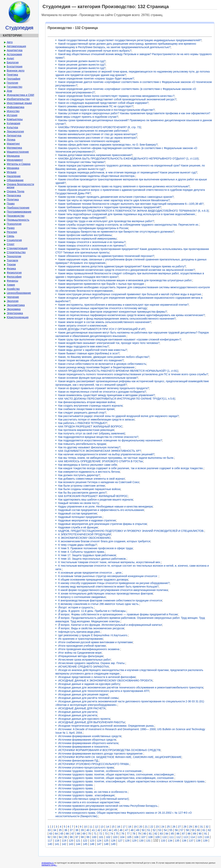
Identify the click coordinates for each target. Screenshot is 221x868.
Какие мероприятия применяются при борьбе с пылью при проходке (102, 284)
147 (99, 844)
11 (91, 827)
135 (177, 841)
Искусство (13, 111)
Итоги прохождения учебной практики (82, 646)
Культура (12, 127)
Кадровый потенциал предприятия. (80, 517)
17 (124, 827)
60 (198, 830)
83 (161, 834)
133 (163, 841)
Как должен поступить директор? (79, 475)
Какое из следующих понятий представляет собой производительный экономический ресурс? (117, 99)
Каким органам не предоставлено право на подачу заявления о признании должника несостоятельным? (124, 186)
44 (110, 830)
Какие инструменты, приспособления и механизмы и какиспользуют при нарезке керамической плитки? (123, 305)
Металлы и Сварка (19, 164)
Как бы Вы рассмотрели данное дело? (82, 493)
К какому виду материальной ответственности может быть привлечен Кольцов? (108, 587)
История (12, 115)
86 (178, 834)
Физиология (14, 273)
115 (200, 837)
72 (101, 834)
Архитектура (15, 50)
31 (201, 827)
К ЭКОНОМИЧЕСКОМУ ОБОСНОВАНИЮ (84, 538)
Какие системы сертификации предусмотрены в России (93, 228)
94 (60, 837)
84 (167, 834)
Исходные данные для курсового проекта (84, 719)
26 (174, 827)
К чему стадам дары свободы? (78, 545)
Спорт (11, 244)
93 (55, 837)
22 (152, 827)
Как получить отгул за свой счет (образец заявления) (92, 433)
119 (64, 841)
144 (78, 844)
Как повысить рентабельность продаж (82, 444)
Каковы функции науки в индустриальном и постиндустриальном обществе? (106, 110)
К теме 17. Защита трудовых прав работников (87, 555)
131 (148, 841)
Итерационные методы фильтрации (81, 656)
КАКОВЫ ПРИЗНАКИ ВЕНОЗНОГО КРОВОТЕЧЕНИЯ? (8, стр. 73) (100, 127)
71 (95, 834)
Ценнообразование (19, 293)
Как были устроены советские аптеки (82, 486)
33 (49, 830)
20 (141, 827)
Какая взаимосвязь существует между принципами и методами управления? (107, 395)
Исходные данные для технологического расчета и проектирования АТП (104, 691)
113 (186, 837)
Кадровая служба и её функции (78, 527)
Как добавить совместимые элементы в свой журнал (92, 479)
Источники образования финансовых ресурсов (88, 809)
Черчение (13, 297)
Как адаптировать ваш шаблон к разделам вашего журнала (96, 500)
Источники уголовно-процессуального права (86, 767)
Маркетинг (13, 144)
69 (84, 834)
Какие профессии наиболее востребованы (85, 235)
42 (99, 830)
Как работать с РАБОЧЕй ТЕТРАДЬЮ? (83, 423)
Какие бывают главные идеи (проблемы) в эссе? (89, 353)
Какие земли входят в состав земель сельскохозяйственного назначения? (105, 322)
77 (128, 834)
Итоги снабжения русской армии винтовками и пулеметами (96, 642)
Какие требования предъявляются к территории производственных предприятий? (110, 207)
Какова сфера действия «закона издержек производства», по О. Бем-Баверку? (108, 145)
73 (106, 834)
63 (51, 834)
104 (122, 837)
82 (156, 834)
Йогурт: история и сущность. (76, 607)
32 (207, 827)
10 (85, 827)
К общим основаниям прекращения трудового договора (93, 580)
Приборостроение (18, 208)
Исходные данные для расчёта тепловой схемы (88, 698)
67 (73, 834)
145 (85, 844)
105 (129, 837)
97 (77, 837)
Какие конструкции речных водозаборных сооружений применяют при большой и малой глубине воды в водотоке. (130, 294)
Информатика (15, 107)
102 (108, 837)
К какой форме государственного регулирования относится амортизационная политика (113, 590)
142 (64, 844)
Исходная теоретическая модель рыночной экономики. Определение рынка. (106, 726)
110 (164, 837)
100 (94, 837)
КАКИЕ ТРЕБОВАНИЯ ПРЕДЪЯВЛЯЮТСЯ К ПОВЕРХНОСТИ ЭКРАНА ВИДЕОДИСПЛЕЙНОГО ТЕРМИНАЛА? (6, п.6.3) (133, 211)
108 (150, 837)
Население (14, 176)
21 (146, 827)
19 (135, 827)
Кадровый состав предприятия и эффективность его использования (101, 510)
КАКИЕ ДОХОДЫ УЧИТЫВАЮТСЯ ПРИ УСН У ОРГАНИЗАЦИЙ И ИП (102, 329)
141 (57, 844)
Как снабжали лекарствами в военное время (86, 409)
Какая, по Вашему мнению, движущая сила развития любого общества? (104, 357)
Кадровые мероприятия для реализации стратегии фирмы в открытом (103, 524)
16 (119, 827)
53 (160, 830)
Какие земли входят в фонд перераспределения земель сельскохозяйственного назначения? (117, 319)
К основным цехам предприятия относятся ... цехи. (90, 573)
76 (123, 834)
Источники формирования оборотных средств (87, 740)
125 (106, 841)
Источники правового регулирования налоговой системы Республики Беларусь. (108, 806)
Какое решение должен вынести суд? (82, 61)
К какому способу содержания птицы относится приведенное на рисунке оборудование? (114, 583)
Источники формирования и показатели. (84, 747)
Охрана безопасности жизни (20, 186)
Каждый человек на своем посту (79, 503)
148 (106, 844)
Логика (11, 140)
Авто (10, 42)
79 (139, 834)
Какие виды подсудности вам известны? (84, 346)
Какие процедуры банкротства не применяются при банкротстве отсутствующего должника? (116, 232)
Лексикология (15, 131)
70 (90, 834)
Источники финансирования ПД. (79, 761)
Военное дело (16, 71)
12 (96, 827)
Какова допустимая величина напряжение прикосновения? (95, 155)
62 (210, 830)
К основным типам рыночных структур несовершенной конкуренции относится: (108, 576)
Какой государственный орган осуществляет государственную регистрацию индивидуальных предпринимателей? (130, 40)
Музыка (12, 172)
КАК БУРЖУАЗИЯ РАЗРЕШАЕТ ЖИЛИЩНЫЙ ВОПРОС (93, 496)
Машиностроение (18, 152)
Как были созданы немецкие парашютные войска (89, 489)
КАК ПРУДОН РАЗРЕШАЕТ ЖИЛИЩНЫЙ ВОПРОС (90, 426)
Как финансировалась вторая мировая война (87, 402)
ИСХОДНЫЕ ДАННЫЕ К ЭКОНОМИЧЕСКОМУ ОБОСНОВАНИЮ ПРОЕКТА (105, 680)
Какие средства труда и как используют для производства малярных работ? (106, 221)
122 (85, 841)
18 (130, 827)
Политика (13, 200)
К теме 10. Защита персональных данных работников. (92, 559)
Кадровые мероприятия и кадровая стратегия (87, 520)
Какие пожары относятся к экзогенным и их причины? (92, 242)
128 (127, 841)
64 (56, 834)
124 (99, 841)
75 (117, 834)
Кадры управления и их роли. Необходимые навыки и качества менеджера (105, 506)
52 (154, 830)
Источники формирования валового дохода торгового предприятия (101, 754)
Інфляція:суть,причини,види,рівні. (79, 632)
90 (200, 834)
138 (198, 841)
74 (112, 834)
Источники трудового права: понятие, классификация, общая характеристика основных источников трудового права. (132, 781)
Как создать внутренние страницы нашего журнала (90, 406)
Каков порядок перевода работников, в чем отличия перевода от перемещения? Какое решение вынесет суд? (128, 172)
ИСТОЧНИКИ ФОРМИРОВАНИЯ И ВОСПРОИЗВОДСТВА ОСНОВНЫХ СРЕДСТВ (109, 750)
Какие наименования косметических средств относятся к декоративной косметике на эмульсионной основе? (127, 270)
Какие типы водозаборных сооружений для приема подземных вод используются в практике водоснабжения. (127, 214)
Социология (14, 240)
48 (132, 830)
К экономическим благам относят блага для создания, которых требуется (104, 541)
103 (115, 837)
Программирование (19, 212)
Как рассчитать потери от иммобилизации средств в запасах (96, 420)
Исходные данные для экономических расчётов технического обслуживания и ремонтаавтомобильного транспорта (131, 687)
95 (66, 837)
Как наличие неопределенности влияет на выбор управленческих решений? (106, 454)
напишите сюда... (49, 865)
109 (157, 837)
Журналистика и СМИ (20, 95)
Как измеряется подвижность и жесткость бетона (89, 472)
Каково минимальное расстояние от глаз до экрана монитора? (98, 134)
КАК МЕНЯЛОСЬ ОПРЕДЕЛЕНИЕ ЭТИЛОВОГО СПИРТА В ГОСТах (101, 461)
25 (168, 827)
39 (82, 830)
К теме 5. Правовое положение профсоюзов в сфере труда (96, 548)
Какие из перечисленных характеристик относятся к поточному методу (103, 308)
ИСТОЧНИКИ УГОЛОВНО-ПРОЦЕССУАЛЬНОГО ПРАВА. (94, 764)
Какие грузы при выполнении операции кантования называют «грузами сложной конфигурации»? (120, 339)
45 (116, 830)
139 (205, 841)
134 (170, 841)
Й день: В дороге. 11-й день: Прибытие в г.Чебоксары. (92, 611)
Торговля (12, 260)
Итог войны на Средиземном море (80, 653)
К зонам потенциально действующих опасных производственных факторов (106, 593)
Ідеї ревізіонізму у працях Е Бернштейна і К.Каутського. (93, 635)
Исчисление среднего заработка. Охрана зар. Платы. (92, 663)
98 (82, 837)
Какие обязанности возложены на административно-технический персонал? (106, 256)
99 (88, 837)
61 (204, 830)
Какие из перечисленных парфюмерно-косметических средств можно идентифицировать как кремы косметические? (132, 315)
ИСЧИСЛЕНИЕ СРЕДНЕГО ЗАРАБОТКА (84, 667)
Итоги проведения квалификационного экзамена (89, 649)
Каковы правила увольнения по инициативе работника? (93, 131)
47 (127, 830)
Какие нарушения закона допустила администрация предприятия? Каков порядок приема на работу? (122, 266)
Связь (11, 236)
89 (195, 834)
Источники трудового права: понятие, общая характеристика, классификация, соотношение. (116, 778)
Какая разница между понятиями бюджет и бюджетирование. (97, 367)
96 (71, 837)
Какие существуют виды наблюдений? (82, 218)
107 (143, 837)
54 (165, 830)
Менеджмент (15, 160)
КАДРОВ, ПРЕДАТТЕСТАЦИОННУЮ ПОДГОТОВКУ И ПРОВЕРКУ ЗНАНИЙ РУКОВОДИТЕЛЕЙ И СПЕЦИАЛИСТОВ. (131, 531)
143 (71, 844)
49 (138, 830)
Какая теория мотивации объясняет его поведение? (91, 360)
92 (49, 837)
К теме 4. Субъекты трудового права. (82, 552)
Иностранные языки (19, 103)
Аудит (10, 58)
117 (50, 841)
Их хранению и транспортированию (81, 639)
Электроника (15, 313)
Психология (14, 224)
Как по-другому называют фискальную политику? (89, 447)
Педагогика (14, 195)
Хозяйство (13, 289)
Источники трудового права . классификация (86, 795)
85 (173, 834)
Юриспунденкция (18, 317)
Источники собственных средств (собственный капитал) (93, 799)
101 (101, 837)
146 (92, 844)
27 (179, 827)
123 (92, 841)
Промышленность (18, 220)
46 (121, 830)
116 (207, 837)
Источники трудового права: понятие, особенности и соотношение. (100, 771)
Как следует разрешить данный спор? (82, 413)
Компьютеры (15, 119)
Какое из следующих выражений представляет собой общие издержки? (103, 103)
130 (141, 841)
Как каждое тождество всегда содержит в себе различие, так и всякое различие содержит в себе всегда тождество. (131, 468)
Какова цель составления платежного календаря (89, 141)
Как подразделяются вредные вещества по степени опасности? (98, 437)
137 (191, 841)
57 (182, 830)
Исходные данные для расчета (78, 712)
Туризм (11, 264)
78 (134, 834)
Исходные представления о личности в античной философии (97, 677)
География (14, 79)
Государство (14, 87)
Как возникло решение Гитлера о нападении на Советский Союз (99, 482)
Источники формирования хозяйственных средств (90, 736)
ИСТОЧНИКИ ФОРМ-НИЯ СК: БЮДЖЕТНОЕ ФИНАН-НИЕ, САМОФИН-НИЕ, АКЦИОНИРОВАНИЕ (120, 757)
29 (190, 827)
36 (66, 830)
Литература (14, 136)
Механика (13, 168)
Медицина (13, 156)
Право (11, 204)
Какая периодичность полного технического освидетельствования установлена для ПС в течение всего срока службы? (133, 374)
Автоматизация (16, 46)
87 (184, 834)
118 (57, 841)
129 (134, 841)
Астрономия (14, 54)
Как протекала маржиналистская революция (86, 430)
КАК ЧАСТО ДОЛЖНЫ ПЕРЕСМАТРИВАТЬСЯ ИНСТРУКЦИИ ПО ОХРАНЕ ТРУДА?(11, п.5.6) (117, 399)
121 (78, 841)
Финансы (12, 281)
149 (113, 844)
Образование (15, 180)
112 (178, 837)
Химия (11, 285)
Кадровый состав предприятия (78, 513)
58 (187, 830)
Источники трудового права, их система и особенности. (93, 792)
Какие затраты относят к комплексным (82, 326)
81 (150, 834)
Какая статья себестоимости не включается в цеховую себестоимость (102, 364)
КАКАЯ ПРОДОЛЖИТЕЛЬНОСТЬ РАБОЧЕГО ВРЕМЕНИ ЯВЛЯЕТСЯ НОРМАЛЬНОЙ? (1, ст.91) (118, 371)
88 (189, 834)
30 (196, 827)
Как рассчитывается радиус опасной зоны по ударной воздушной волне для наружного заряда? (119, 416)
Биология (13, 62)
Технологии (14, 256)
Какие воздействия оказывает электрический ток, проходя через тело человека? (109, 343)
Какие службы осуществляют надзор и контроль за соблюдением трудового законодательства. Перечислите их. (129, 225)
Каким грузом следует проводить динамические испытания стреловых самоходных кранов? (116, 197)
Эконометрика (16, 305)
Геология (12, 83)
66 (67, 834)
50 (143, 830)
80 (145, 834)
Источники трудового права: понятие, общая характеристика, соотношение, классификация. (116, 774)
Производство (16, 216)
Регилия (12, 232)
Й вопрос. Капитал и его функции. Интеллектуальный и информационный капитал (110, 625)
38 (77, 830)
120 (71, 841)
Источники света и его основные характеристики (89, 802)
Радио (11, 228)
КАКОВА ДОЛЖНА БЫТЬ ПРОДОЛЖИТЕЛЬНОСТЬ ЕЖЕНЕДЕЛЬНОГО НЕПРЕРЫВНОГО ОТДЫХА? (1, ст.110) (128, 159)
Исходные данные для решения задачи (83, 694)
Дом (9, 91)
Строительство (16, 252)
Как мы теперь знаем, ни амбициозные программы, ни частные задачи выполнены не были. (116, 458)
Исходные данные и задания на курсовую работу (89, 684)
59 (193, 830)
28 (185, 827)
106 (136, 837)
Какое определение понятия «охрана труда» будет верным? (96, 78)
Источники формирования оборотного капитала (88, 743)
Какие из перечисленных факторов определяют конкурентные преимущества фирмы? (113, 312)
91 (206, 834)
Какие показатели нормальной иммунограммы (88, 239)
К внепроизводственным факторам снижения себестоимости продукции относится (110, 600)
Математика (14, 148)
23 (157, 827)
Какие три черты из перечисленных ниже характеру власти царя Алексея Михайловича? (114, 200)
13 (102, 827)
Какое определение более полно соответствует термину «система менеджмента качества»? (116, 96)
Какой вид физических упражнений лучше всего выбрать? (95, 51)
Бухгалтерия (15, 67)
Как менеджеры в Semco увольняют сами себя (88, 465)
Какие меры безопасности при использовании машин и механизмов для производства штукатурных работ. (125, 280)
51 (149, 830)
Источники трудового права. (76, 785)
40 (88, 830)
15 (113, 827)
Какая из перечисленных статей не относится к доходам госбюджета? (102, 392)
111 (171, 837)
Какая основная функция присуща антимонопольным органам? (98, 378)
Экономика (14, 309)
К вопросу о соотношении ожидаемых (82, 597)
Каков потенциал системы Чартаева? (82, 162)
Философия (14, 277)
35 (60, 830)
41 (93, 830)
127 (120, 841)
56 (176, 830)
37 (71, 830)
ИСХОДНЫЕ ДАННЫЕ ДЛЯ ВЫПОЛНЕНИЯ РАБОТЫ (92, 722)
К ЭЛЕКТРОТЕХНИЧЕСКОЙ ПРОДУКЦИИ (85, 534)
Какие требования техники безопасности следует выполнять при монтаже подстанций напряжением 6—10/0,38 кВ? (131, 204)
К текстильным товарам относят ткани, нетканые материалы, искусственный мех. (110, 562)
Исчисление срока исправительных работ (85, 660)
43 (105, 830)
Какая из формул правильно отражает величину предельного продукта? (104, 388)
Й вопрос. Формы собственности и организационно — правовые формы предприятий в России (118, 614)
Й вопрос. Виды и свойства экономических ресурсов (91, 628)
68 (78, 834)
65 (62, 834)
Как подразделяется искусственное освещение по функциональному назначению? (110, 440)
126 (113, 841)
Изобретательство (18, 99)
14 (108, 827)
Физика (11, 269)
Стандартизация (17, 248)
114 (193, 837)
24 (163, 827)
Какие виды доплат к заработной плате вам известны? (93, 350)
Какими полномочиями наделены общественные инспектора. (97, 176)
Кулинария (14, 123)
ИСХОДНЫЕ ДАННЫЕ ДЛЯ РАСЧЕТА (82, 708)
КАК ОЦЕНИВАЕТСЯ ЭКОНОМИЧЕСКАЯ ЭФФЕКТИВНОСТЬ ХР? (100, 451)
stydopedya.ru (48, 863)
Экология (13, 301)
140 (50, 844)
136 (184, 841)
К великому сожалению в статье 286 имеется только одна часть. (99, 604)
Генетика (12, 75)
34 (55, 830)
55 (171, 830)
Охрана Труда (16, 191)
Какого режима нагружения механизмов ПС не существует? (96, 106)
